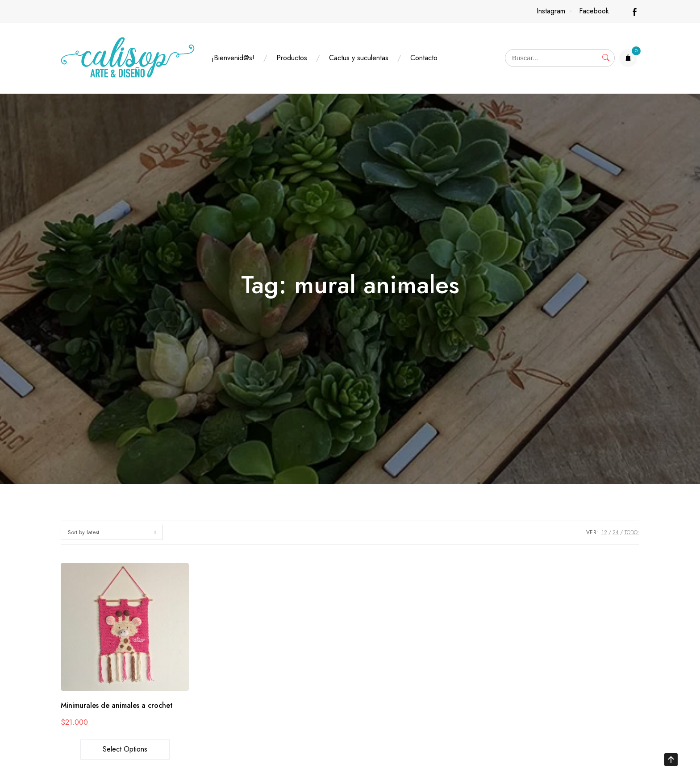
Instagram (551, 11)
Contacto (424, 58)
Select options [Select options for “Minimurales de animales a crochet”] (125, 749)
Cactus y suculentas (359, 58)
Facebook (594, 11)
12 (604, 532)
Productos (292, 58)
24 (616, 532)
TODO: (632, 532)
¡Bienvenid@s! (233, 58)
